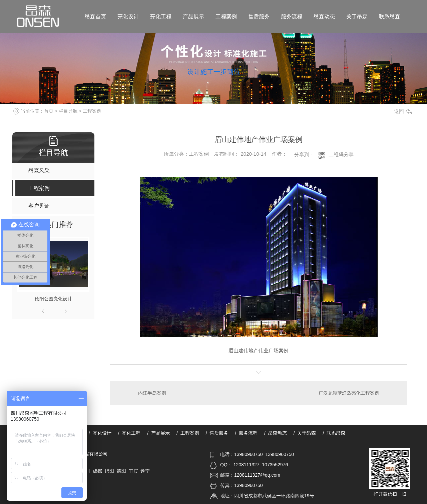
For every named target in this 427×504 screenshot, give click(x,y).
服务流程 (292, 16)
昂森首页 (95, 16)
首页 (49, 111)
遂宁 (145, 471)
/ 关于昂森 (305, 433)
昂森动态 (324, 16)
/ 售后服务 (217, 433)
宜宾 (133, 471)
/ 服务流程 (246, 433)
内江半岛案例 (152, 393)
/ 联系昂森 (334, 433)
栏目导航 (68, 111)
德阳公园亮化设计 (53, 299)
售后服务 (259, 16)
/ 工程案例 (188, 433)
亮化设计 (128, 16)
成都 (97, 471)
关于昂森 (357, 16)
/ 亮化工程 (129, 433)
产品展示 (193, 16)
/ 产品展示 (158, 433)
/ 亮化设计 (100, 433)
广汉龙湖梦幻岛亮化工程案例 (349, 393)
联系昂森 (390, 16)
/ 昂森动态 (276, 433)
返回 (403, 111)
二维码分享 (341, 154)
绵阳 (109, 471)
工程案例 (226, 16)
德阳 (121, 471)
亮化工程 (161, 16)
